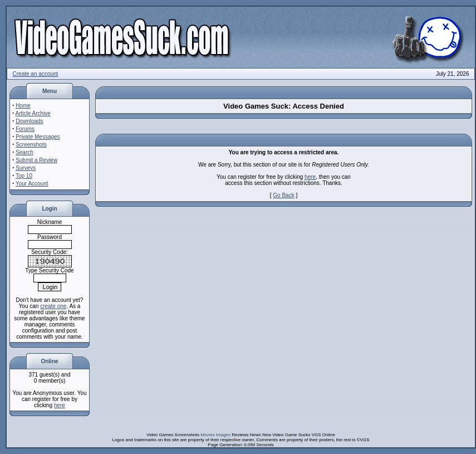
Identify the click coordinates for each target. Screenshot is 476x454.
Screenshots (31, 145)
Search (24, 152)
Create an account (36, 74)
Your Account (32, 184)
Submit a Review (36, 160)
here (60, 405)
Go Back (283, 195)
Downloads (29, 121)
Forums (25, 129)
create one (53, 306)
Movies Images (215, 435)
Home (23, 106)
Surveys (26, 168)
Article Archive (33, 113)
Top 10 (24, 176)
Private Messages (38, 137)
